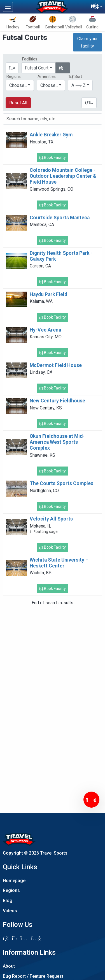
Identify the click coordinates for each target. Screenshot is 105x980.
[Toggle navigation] (8, 7)
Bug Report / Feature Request (33, 976)
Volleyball (74, 22)
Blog (8, 901)
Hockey (13, 22)
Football (33, 22)
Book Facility (53, 157)
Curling (92, 22)
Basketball (54, 22)
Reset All (18, 103)
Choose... (18, 85)
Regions (11, 890)
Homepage (14, 881)
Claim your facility (88, 42)
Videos (10, 911)
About (9, 966)
